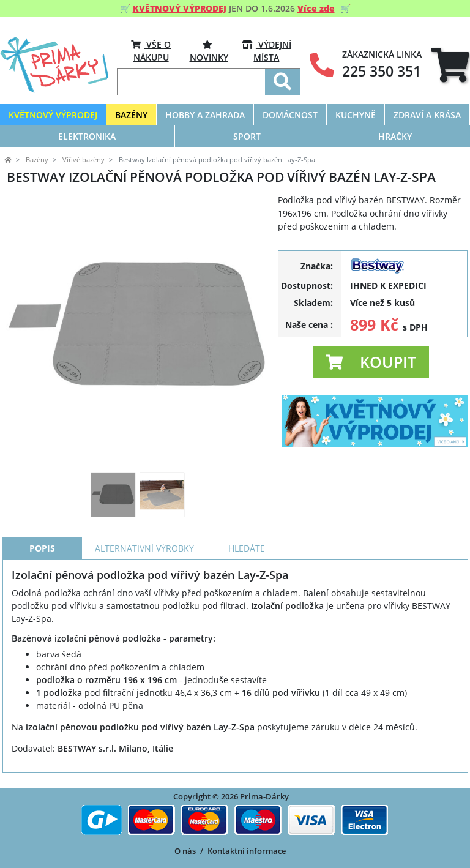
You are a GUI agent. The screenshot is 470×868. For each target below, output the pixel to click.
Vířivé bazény (84, 160)
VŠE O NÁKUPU (151, 51)
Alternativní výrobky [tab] (144, 548)
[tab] (450, 65)
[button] (371, 362)
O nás (185, 851)
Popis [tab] (42, 548)
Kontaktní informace (247, 851)
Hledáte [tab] (247, 548)
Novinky (209, 51)
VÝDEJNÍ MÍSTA (267, 51)
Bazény (37, 160)
